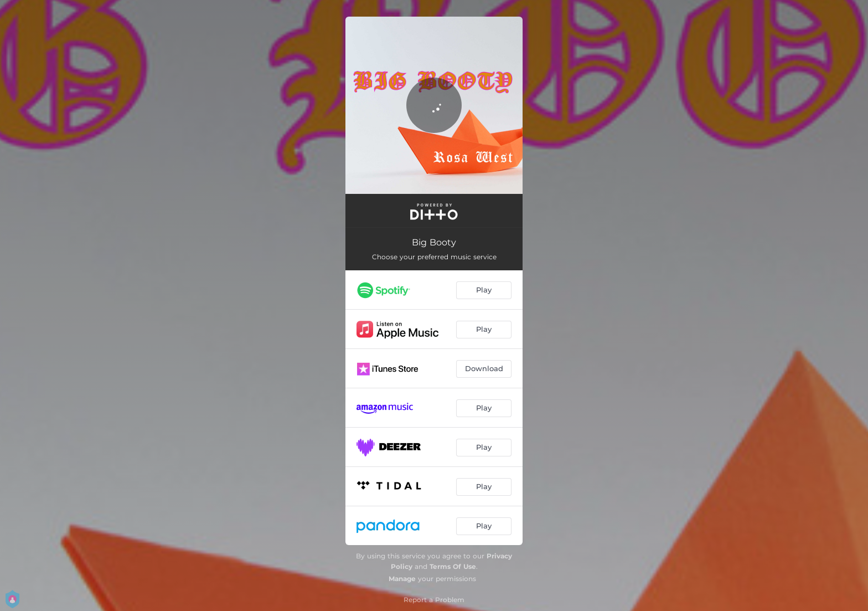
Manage (402, 579)
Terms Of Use (453, 566)
